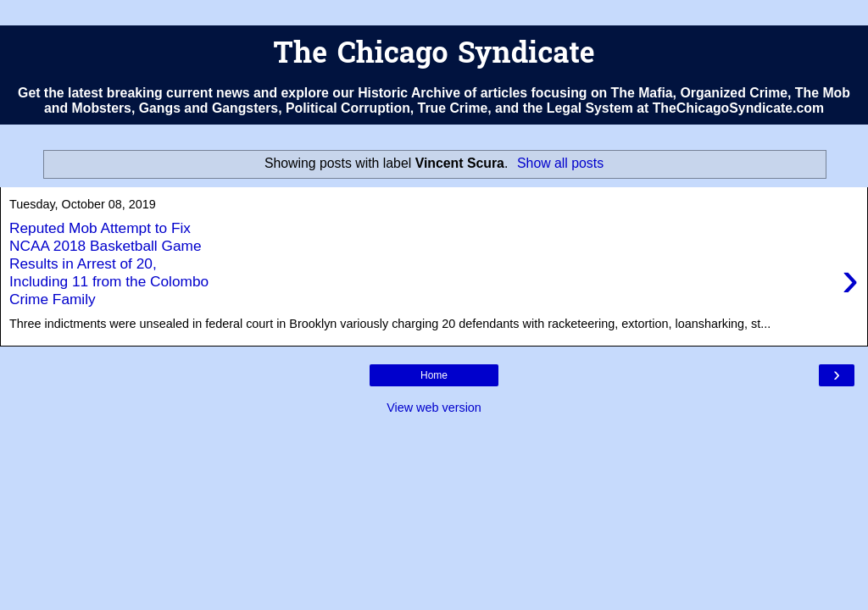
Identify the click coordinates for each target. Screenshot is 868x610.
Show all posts (560, 163)
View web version (434, 408)
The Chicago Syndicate (434, 55)
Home (434, 375)
